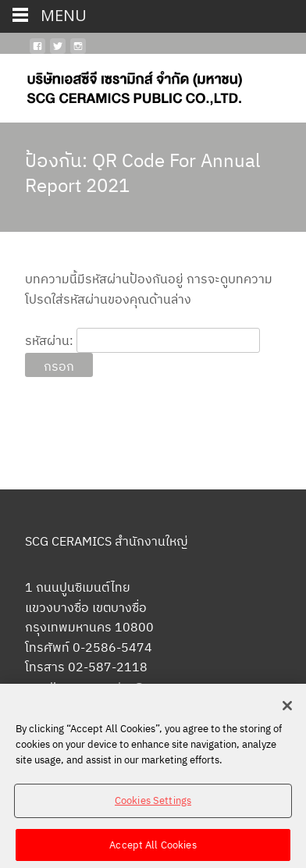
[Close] (287, 710)
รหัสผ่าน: (142, 340)
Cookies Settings (153, 805)
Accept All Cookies (153, 849)
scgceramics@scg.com (127, 687)
